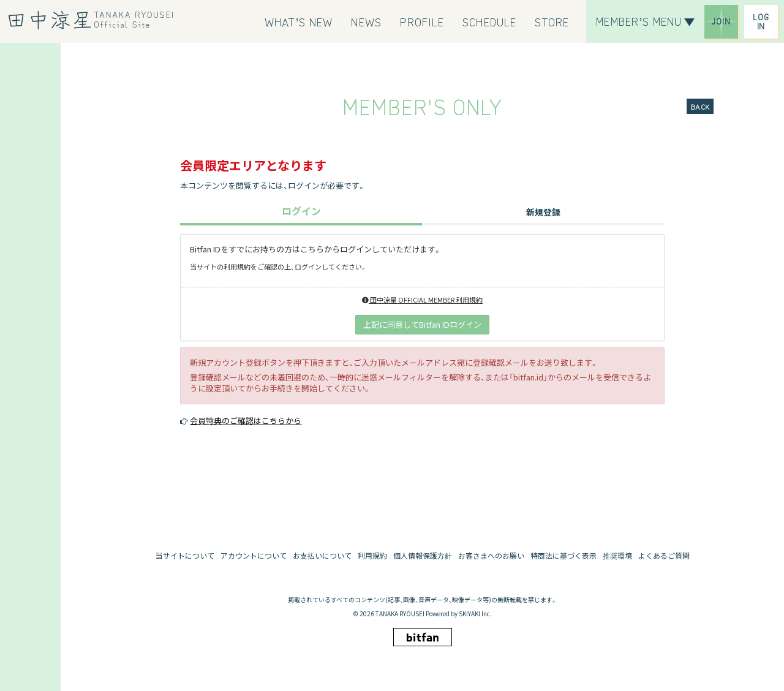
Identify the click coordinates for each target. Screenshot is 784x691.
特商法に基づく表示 (563, 555)
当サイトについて (185, 555)
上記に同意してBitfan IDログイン (422, 324)
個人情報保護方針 (423, 555)
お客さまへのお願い (491, 555)
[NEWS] (366, 21)
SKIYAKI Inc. (475, 614)
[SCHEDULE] (489, 21)
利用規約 (372, 555)
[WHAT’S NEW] (299, 21)
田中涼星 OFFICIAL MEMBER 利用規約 (422, 300)
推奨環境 (617, 555)
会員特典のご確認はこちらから (246, 421)
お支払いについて (322, 555)
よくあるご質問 (664, 555)
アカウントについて (254, 555)
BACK (700, 106)
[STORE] (552, 21)
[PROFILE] (422, 21)
